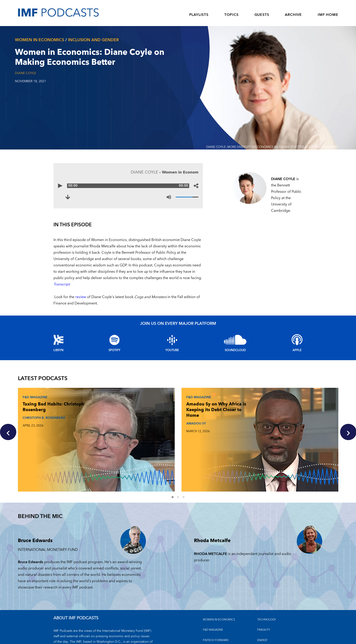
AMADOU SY (141, 422)
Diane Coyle (25, 73)
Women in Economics (219, 582)
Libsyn (58, 350)
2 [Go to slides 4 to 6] (181, 461)
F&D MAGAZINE (213, 593)
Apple (297, 350)
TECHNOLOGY (266, 582)
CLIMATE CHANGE (215, 614)
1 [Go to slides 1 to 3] (175, 461)
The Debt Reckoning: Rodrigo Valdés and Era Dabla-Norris (262, 408)
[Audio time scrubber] (128, 186)
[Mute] (169, 197)
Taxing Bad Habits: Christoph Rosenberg (44, 405)
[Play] (60, 186)
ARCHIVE (293, 15)
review (81, 297)
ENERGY (262, 603)
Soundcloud (235, 350)
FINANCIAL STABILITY (216, 624)
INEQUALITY (265, 614)
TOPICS (231, 15)
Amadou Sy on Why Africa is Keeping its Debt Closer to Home (153, 408)
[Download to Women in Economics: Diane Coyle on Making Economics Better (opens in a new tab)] (68, 197)
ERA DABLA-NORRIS (258, 425)
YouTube (172, 350)
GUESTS (262, 15)
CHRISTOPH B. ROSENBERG (43, 416)
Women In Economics (40, 40)
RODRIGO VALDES (254, 422)
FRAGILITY (264, 593)
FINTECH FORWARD (216, 603)
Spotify (114, 350)
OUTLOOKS (265, 624)
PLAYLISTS (199, 15)
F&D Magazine (34, 396)
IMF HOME (328, 15)
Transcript (62, 284)
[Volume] (187, 197)
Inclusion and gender (93, 40)
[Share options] (196, 186)
